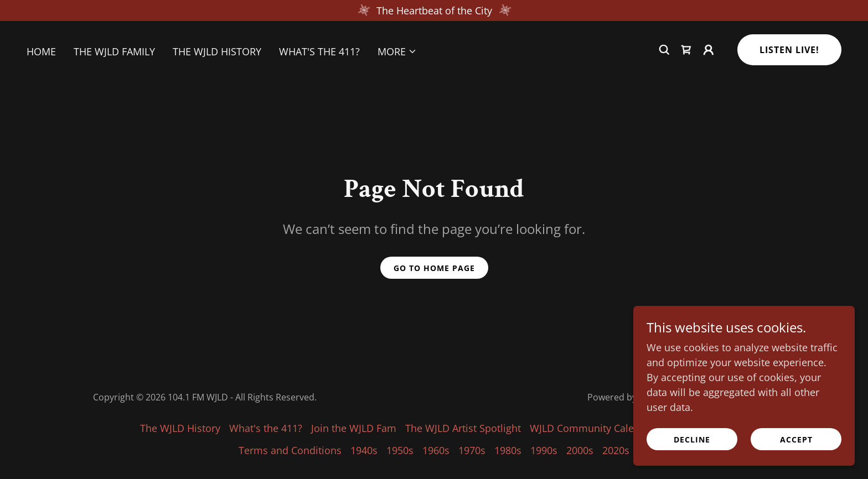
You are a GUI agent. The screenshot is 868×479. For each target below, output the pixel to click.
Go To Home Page (434, 268)
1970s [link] (472, 450)
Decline (692, 439)
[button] (397, 51)
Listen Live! (789, 50)
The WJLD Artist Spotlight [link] (463, 428)
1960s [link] (436, 450)
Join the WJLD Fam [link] (354, 428)
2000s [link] (580, 450)
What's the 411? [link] (319, 51)
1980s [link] (508, 450)
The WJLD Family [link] (114, 51)
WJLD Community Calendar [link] (593, 428)
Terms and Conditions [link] (290, 450)
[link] (686, 50)
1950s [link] (400, 450)
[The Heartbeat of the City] (434, 11)
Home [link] (41, 51)
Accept (796, 439)
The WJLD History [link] (217, 51)
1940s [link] (364, 450)
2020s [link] (616, 450)
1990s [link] (544, 450)
